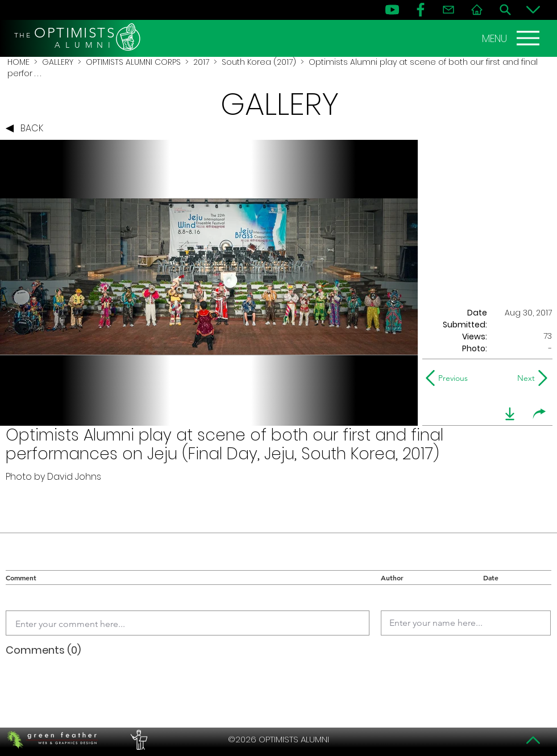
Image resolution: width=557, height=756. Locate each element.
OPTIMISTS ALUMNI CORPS (133, 62)
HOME (18, 62)
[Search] (505, 10)
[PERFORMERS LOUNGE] (138, 740)
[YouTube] (392, 10)
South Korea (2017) (259, 62)
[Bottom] (533, 10)
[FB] (421, 10)
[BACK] (27, 128)
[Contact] (448, 10)
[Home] (477, 10)
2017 (201, 62)
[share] (539, 414)
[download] (510, 414)
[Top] (533, 740)
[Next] (524, 378)
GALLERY (58, 62)
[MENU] (512, 38)
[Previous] (449, 378)
